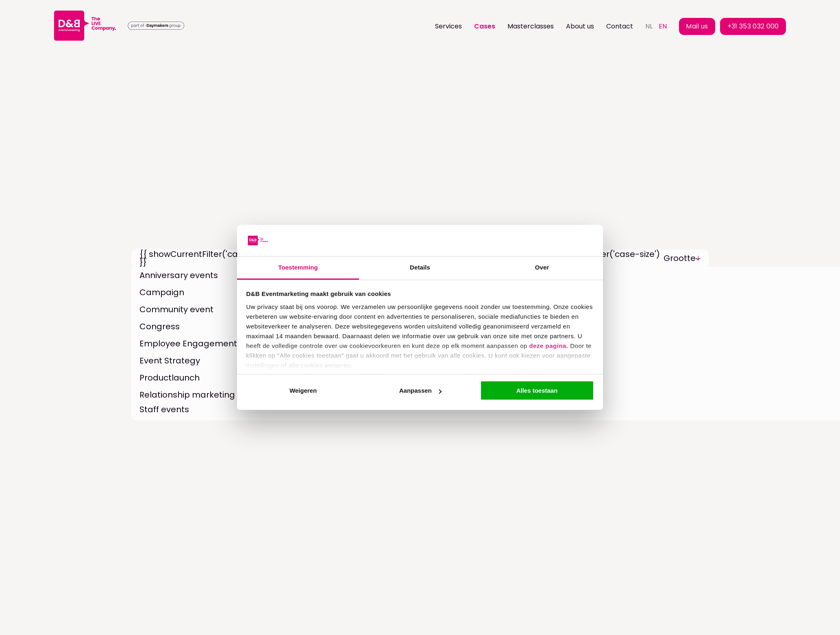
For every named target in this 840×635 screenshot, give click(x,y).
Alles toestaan (537, 390)
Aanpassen (420, 390)
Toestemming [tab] (298, 267)
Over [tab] (542, 267)
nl (649, 26)
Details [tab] (420, 267)
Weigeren (303, 390)
